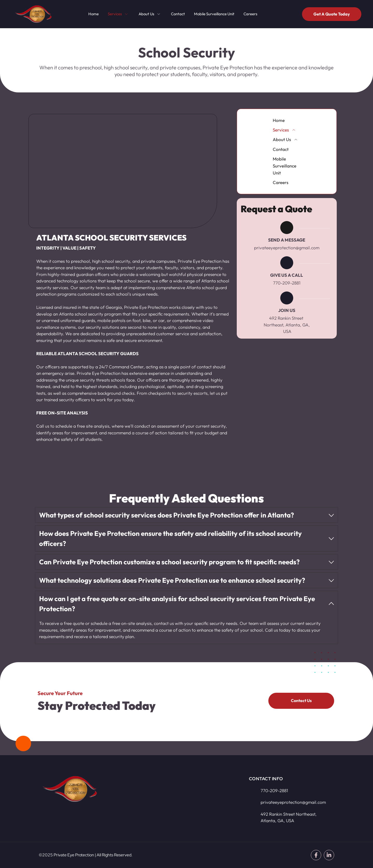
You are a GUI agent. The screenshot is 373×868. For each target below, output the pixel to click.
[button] (187, 515)
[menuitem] (94, 14)
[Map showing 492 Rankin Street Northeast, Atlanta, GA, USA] (181, 800)
